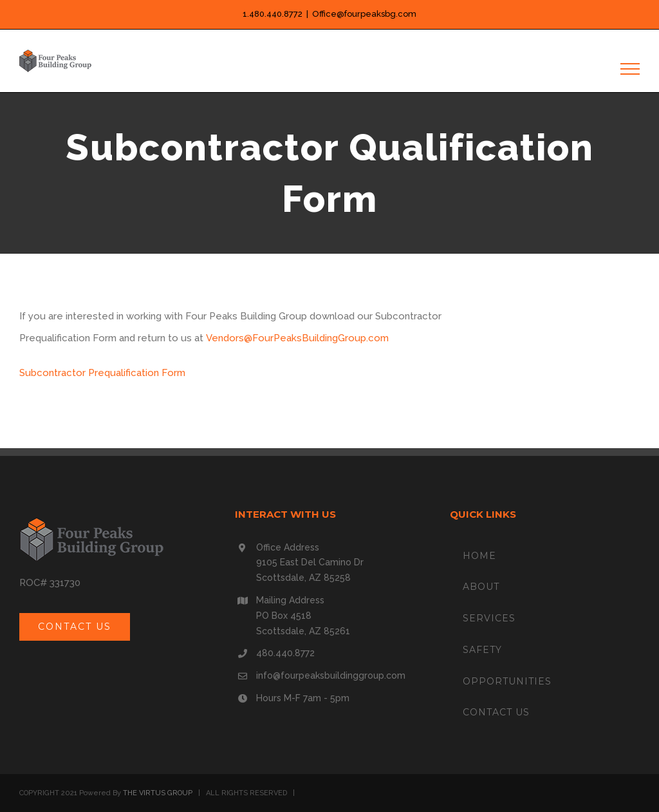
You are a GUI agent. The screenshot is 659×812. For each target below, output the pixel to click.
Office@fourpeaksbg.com (364, 14)
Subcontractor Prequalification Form (102, 373)
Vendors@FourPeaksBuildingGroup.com (297, 338)
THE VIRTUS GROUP (158, 793)
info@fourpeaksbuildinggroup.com (331, 675)
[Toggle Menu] (630, 69)
